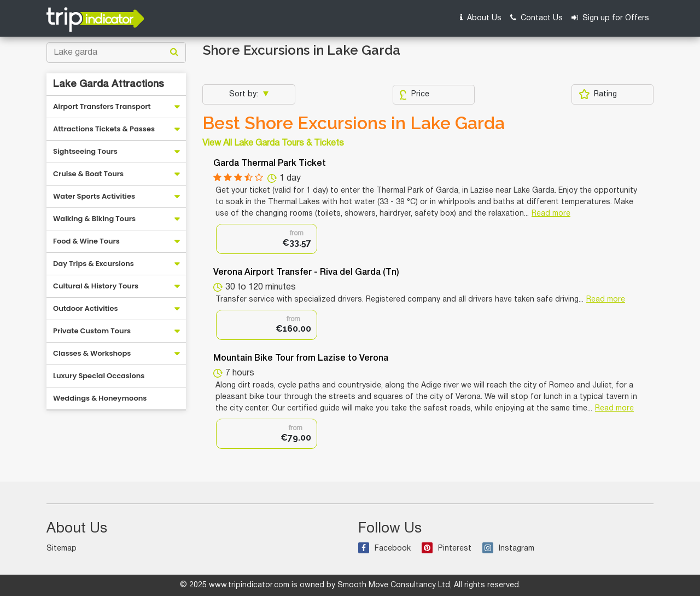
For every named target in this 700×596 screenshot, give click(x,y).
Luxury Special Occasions (99, 376)
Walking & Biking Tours (94, 219)
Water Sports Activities (94, 196)
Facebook (384, 549)
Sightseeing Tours (85, 151)
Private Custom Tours (92, 331)
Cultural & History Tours (96, 286)
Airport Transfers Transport (102, 106)
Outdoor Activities (86, 308)
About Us (481, 18)
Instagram (508, 549)
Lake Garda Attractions (109, 84)
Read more (551, 214)
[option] (267, 239)
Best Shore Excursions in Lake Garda (354, 123)
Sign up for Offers (610, 18)
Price (414, 95)
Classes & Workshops (92, 353)
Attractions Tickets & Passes (104, 129)
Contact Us (536, 18)
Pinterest (447, 549)
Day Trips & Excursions (94, 264)
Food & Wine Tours (86, 241)
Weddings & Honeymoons (100, 398)
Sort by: (245, 94)
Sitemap (62, 549)
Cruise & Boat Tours (88, 174)
